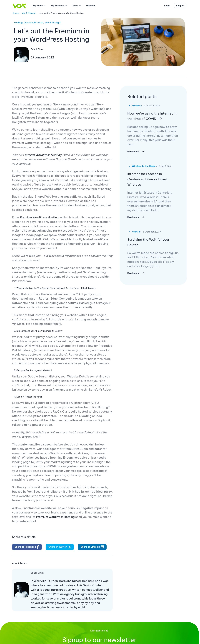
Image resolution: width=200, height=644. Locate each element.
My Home (38, 6)
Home (16, 13)
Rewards (91, 6)
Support (180, 6)
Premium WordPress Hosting (39, 217)
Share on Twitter (60, 547)
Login (167, 6)
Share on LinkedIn (92, 547)
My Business (58, 6)
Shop (75, 6)
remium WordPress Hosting (43, 155)
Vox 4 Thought (29, 13)
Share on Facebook (27, 547)
